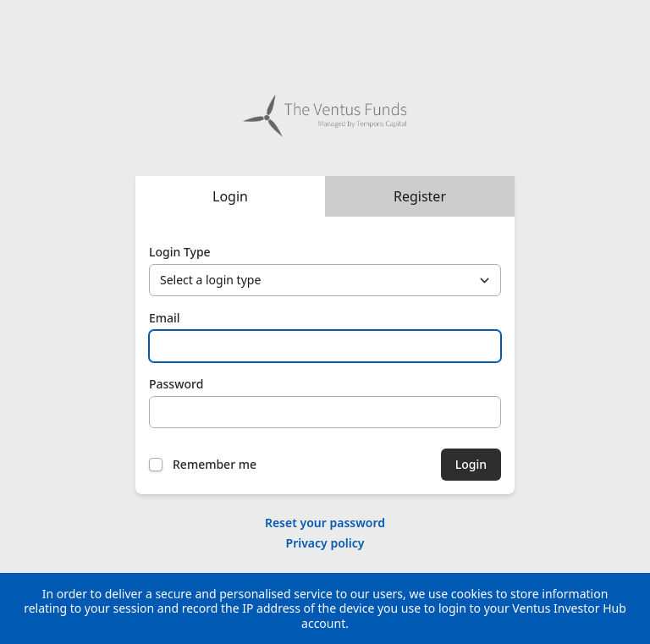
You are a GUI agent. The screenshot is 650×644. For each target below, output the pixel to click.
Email (165, 318)
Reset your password (325, 523)
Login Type (180, 252)
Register (420, 196)
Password (176, 384)
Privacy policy (325, 543)
